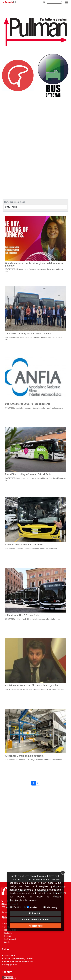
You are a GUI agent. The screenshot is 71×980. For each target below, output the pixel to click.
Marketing (52, 907)
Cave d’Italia (10, 955)
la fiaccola (8, 2)
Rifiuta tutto (36, 913)
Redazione (6, 912)
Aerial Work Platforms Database (18, 962)
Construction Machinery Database (19, 959)
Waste (7, 942)
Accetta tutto (36, 926)
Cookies (7, 977)
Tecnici (17, 907)
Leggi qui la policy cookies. (24, 900)
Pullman (8, 936)
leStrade (8, 933)
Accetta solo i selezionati (36, 920)
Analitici (34, 907)
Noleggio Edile (11, 965)
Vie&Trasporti (10, 939)
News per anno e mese (15, 202)
